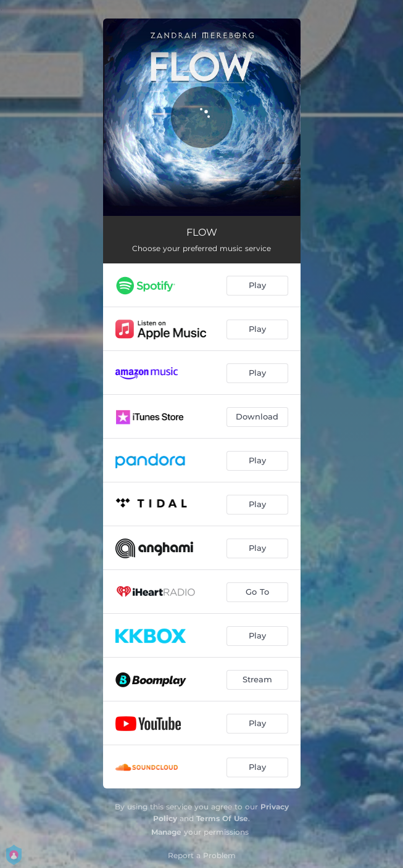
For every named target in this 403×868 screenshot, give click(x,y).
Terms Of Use (222, 818)
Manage (166, 832)
